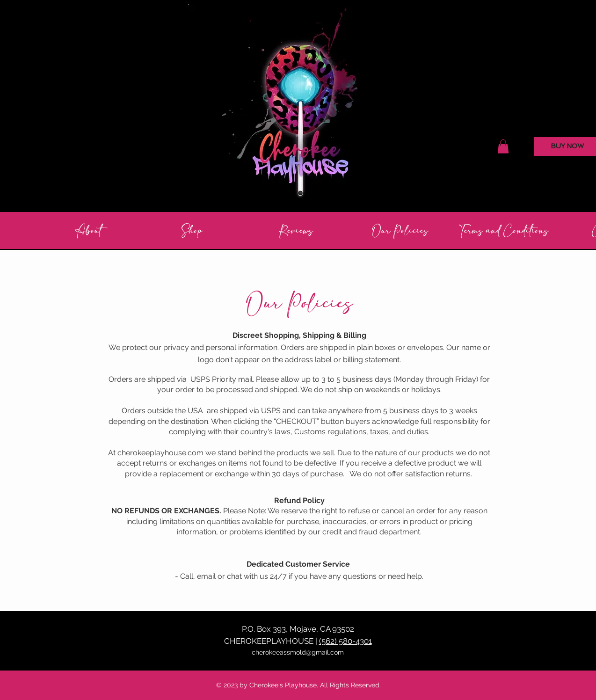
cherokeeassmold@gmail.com (298, 652)
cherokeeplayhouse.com (160, 453)
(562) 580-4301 (345, 641)
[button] (503, 146)
